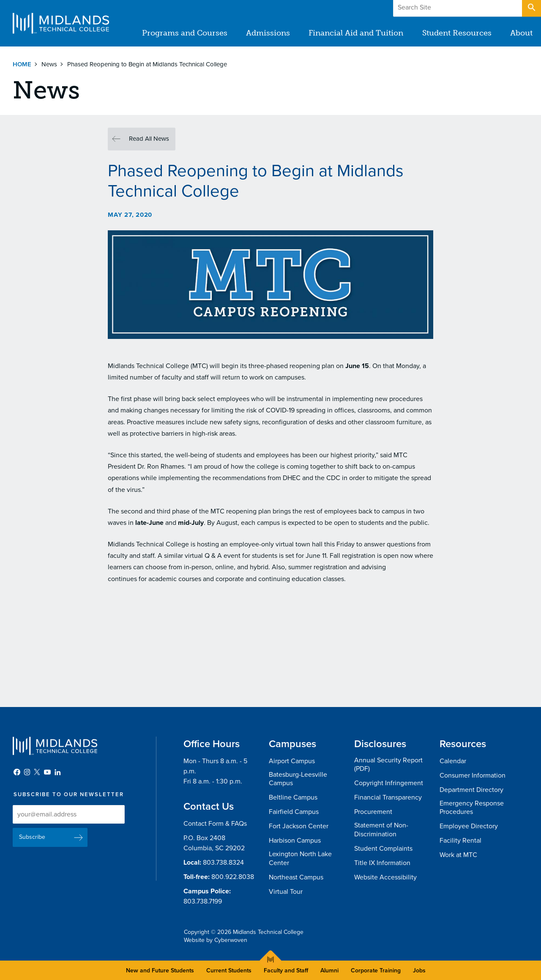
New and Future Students (160, 970)
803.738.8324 (223, 863)
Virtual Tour (286, 892)
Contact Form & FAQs (215, 824)
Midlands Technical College (61, 23)
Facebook (17, 772)
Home (22, 64)
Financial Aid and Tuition (356, 33)
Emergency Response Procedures (472, 808)
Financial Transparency (388, 797)
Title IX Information (382, 863)
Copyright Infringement (389, 783)
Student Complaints (383, 849)
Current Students (229, 970)
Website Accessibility (385, 877)
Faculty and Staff (286, 970)
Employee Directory (469, 826)
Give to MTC (449, 8)
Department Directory (471, 790)
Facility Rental (460, 841)
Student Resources (457, 33)
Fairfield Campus (294, 812)
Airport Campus (292, 761)
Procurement (373, 812)
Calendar (453, 761)
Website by (216, 940)
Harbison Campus (295, 841)
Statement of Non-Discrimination (381, 830)
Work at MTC (458, 855)
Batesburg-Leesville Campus (298, 779)
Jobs (419, 970)
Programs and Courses (185, 33)
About (521, 33)
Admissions (268, 33)
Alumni (329, 970)
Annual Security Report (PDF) (388, 765)
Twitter (37, 772)
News (49, 64)
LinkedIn (57, 772)
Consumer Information (473, 775)
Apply (500, 8)
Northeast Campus (296, 877)
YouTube (47, 772)
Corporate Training (376, 970)
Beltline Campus (293, 797)
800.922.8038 (233, 877)
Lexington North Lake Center (300, 859)
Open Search (531, 8)
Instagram (27, 772)
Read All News (149, 139)
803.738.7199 (203, 901)
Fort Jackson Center (299, 826)
